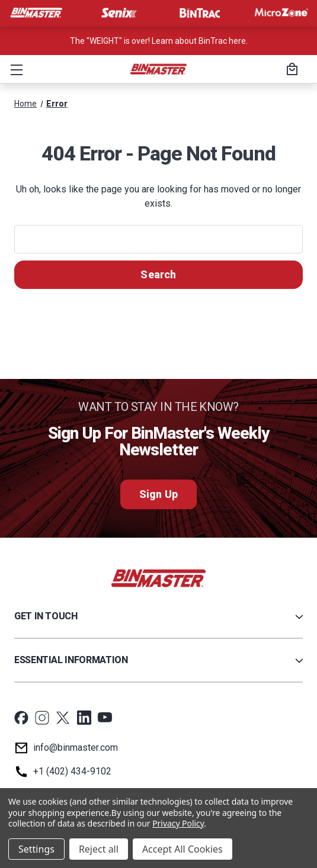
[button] (14, 69)
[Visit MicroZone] (281, 13)
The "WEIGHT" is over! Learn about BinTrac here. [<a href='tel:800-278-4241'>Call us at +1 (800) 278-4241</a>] (159, 41)
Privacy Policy (178, 823)
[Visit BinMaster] (36, 13)
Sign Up (158, 494)
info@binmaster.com (76, 748)
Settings (36, 849)
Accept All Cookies (182, 849)
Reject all (99, 849)
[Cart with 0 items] (290, 70)
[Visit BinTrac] (200, 13)
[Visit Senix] (118, 13)
